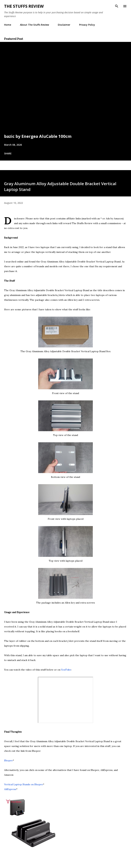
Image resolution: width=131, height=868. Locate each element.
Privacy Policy (87, 25)
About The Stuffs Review (34, 25)
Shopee (8, 760)
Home (8, 25)
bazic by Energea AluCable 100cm (38, 136)
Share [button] (8, 153)
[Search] (117, 6)
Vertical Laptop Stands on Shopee (24, 784)
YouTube (66, 670)
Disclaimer (64, 25)
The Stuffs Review (24, 6)
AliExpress (10, 789)
